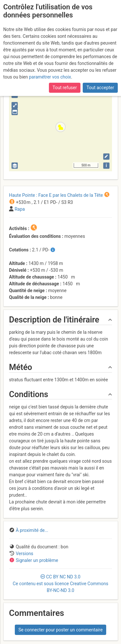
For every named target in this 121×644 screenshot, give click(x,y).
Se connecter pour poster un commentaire (60, 630)
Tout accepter (100, 88)
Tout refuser (65, 88)
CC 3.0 (61, 584)
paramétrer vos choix (50, 77)
